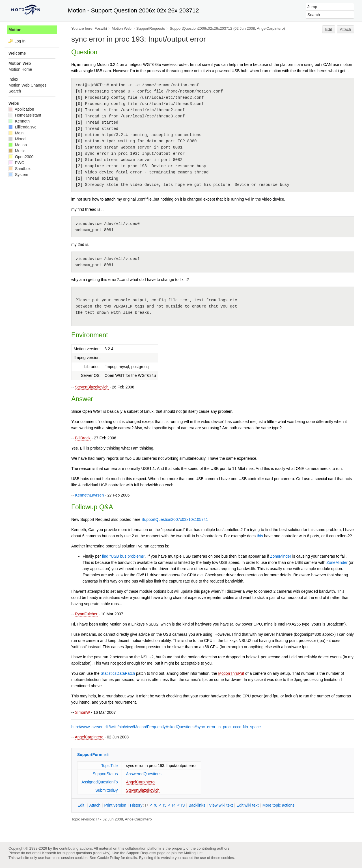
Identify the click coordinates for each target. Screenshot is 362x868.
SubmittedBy (106, 790)
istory (136, 805)
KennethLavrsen (89, 495)
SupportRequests (151, 28)
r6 (156, 805)
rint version (115, 805)
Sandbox (20, 169)
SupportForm (90, 755)
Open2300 (21, 157)
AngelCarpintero (89, 737)
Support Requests (141, 853)
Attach (346, 29)
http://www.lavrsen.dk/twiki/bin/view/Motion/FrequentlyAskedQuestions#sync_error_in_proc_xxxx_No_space (166, 727)
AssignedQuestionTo (100, 782)
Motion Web (122, 28)
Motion (15, 30)
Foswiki (101, 28)
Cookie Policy (109, 858)
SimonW (82, 712)
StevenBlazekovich (92, 387)
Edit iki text (248, 805)
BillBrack (83, 438)
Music (17, 151)
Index (13, 79)
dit (81, 805)
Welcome (17, 53)
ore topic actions (279, 805)
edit (106, 755)
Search (15, 91)
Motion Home (20, 69)
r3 (183, 805)
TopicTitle (110, 766)
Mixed (17, 139)
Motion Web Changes (27, 85)
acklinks (197, 805)
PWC (16, 163)
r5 (165, 805)
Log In (20, 41)
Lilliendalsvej (23, 127)
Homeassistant (25, 115)
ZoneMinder (281, 556)
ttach (95, 805)
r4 (174, 805)
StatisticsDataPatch (118, 673)
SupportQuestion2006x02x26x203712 (201, 28)
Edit (329, 29)
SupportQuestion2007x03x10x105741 (175, 519)
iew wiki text (221, 805)
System (18, 175)
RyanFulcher (86, 614)
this (260, 536)
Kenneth (19, 121)
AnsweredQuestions (144, 774)
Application (21, 109)
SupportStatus (105, 774)
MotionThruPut (231, 673)
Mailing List (193, 853)
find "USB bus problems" (123, 556)
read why (102, 853)
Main (16, 133)
